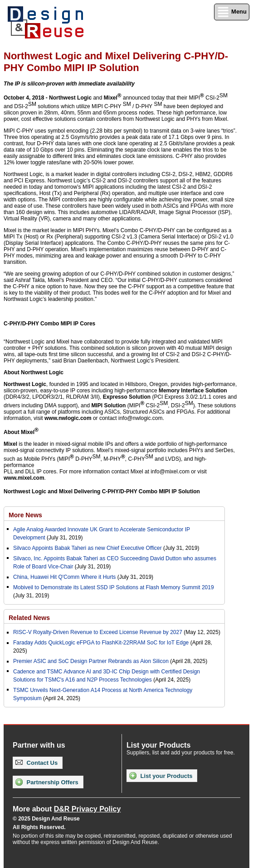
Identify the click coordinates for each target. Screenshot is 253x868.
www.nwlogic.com (68, 418)
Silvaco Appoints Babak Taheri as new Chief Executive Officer (88, 548)
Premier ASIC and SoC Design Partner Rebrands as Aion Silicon (92, 661)
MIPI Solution (108, 405)
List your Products (161, 776)
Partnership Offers (47, 782)
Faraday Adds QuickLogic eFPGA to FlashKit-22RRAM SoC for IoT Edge (101, 643)
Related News (29, 618)
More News (25, 515)
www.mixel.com (24, 478)
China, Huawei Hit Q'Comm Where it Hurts (65, 577)
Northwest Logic (70, 98)
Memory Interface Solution (193, 391)
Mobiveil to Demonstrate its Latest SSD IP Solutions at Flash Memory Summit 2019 (114, 587)
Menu (232, 12)
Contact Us (36, 763)
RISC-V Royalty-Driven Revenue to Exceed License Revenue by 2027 (98, 632)
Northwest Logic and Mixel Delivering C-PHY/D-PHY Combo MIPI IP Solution (102, 491)
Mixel (111, 98)
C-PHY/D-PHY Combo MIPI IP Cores (49, 324)
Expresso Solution (127, 397)
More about (67, 809)
